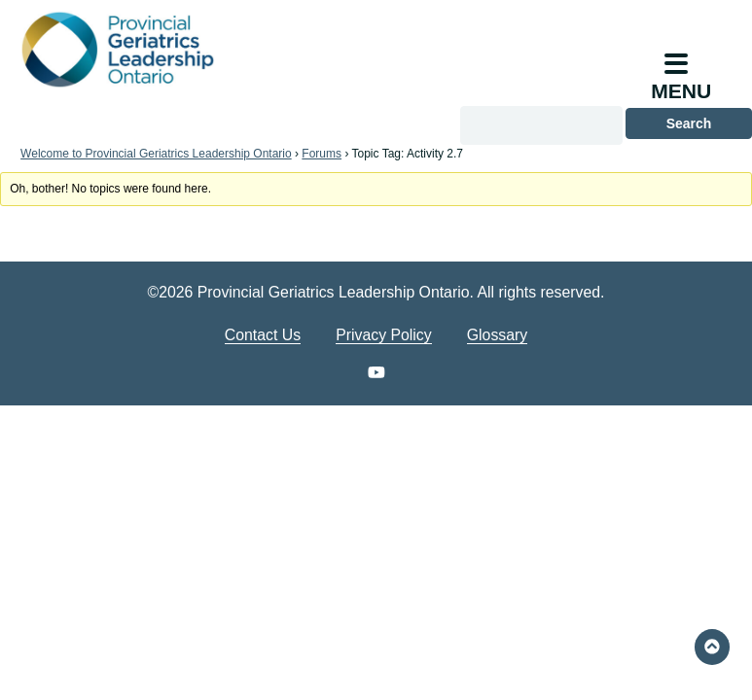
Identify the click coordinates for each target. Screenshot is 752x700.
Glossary (497, 335)
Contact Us (263, 335)
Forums (322, 154)
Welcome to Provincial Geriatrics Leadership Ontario (156, 154)
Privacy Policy (384, 335)
